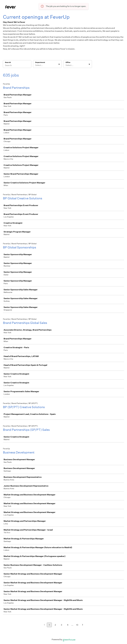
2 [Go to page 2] (55, 625)
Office (68, 62)
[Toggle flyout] (59, 64)
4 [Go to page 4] (68, 625)
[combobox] (35, 65)
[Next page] (83, 625)
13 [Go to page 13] (77, 625)
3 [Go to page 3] (61, 625)
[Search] (17, 66)
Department (40, 62)
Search (8, 62)
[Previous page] (44, 625)
